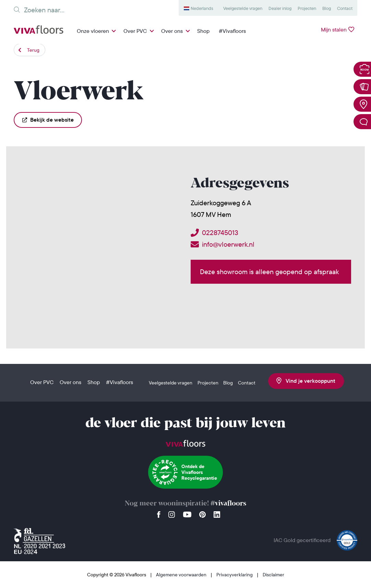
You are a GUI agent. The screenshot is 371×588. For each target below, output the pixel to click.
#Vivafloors (232, 31)
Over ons (172, 31)
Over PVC (135, 31)
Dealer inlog (280, 8)
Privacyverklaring (235, 575)
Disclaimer (273, 575)
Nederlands (202, 8)
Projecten (307, 8)
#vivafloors (228, 504)
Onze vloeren (93, 31)
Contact (345, 8)
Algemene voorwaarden (182, 575)
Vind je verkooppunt (306, 381)
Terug (33, 50)
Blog (327, 8)
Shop (203, 31)
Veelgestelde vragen (243, 8)
